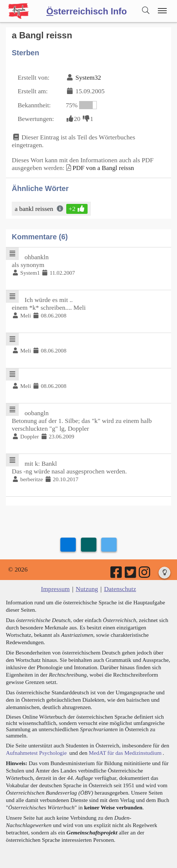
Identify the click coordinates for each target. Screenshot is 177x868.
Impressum (55, 589)
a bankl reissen (35, 209)
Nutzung (87, 589)
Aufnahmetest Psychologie (36, 753)
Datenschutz (120, 589)
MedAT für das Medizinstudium (125, 753)
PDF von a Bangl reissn (103, 168)
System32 (88, 77)
